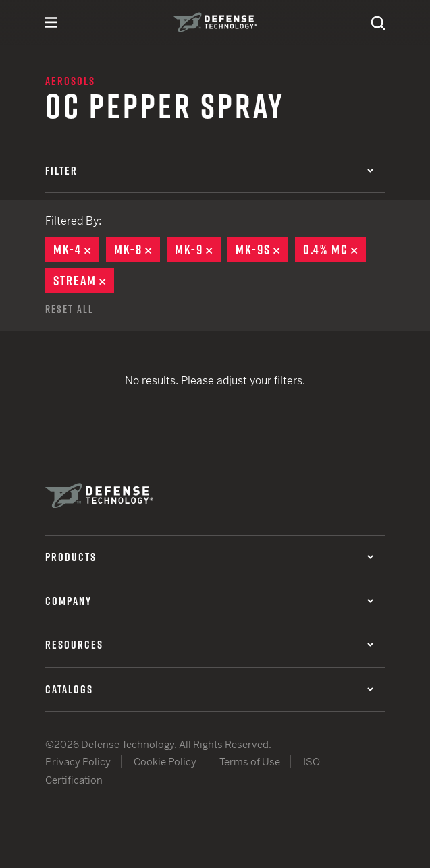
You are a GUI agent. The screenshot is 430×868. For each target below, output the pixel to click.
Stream (84, 281)
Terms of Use (250, 762)
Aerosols (70, 81)
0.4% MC (334, 250)
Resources (209, 645)
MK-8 (137, 250)
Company (209, 601)
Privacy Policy (78, 762)
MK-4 (76, 250)
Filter (209, 171)
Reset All (70, 309)
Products (209, 557)
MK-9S (262, 250)
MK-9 (198, 250)
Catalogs (209, 689)
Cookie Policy (165, 762)
